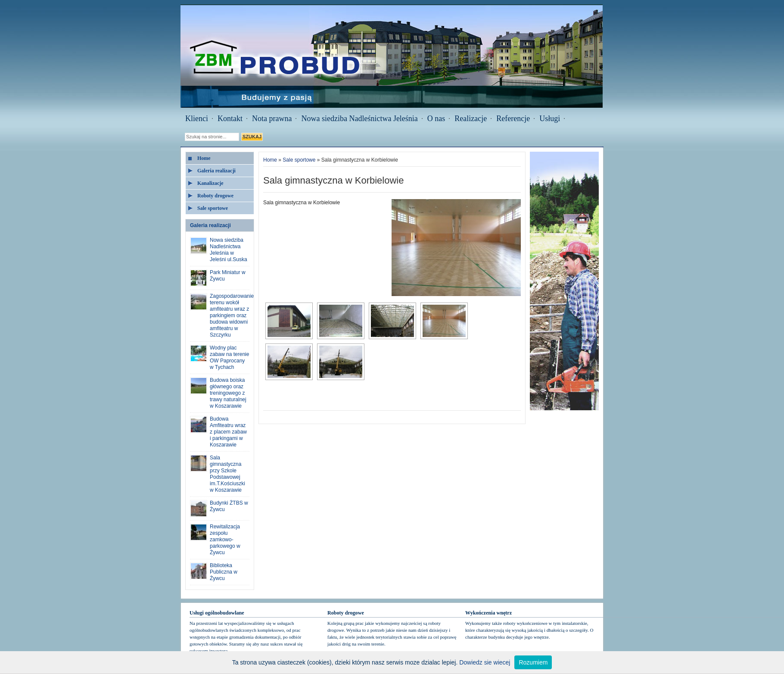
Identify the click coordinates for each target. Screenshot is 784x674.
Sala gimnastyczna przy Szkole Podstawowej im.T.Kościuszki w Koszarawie (227, 474)
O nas (436, 119)
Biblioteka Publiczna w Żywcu (224, 572)
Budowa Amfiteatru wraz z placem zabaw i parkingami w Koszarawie (228, 432)
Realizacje (471, 119)
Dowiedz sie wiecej (485, 662)
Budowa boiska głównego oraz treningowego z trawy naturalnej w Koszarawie (228, 393)
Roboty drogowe (215, 196)
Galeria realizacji (216, 171)
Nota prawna (272, 119)
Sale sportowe (213, 208)
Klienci (197, 119)
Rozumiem (533, 662)
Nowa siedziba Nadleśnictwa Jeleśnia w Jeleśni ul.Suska (229, 250)
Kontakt (230, 119)
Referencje (513, 119)
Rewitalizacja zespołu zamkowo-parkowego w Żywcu (225, 540)
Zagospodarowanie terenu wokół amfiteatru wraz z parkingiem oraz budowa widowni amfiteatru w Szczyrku (232, 315)
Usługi (550, 119)
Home (204, 158)
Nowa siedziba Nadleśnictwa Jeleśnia (359, 119)
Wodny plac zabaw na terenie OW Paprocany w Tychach (229, 357)
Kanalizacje (210, 183)
